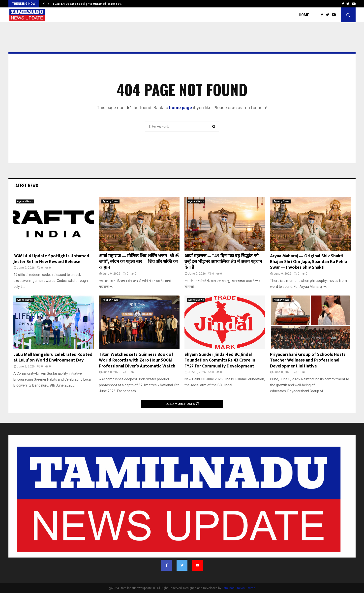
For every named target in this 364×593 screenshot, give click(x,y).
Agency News (25, 201)
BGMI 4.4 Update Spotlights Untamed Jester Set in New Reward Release (51, 259)
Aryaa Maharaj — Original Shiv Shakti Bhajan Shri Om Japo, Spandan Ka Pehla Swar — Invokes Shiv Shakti (308, 262)
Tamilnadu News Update (239, 588)
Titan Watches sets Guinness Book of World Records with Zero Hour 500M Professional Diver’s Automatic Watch (137, 360)
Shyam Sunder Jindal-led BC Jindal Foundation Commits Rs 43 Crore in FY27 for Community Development (220, 360)
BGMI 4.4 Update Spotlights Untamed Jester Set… (88, 4)
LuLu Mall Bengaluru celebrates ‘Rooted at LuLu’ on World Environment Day (53, 357)
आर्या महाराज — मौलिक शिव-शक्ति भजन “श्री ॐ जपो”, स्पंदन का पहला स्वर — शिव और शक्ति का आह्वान (139, 262)
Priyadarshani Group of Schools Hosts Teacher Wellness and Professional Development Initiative (308, 360)
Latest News (26, 185)
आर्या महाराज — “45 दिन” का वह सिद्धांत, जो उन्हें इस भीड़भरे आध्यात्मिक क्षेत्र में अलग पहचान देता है (223, 262)
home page (181, 108)
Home (304, 15)
